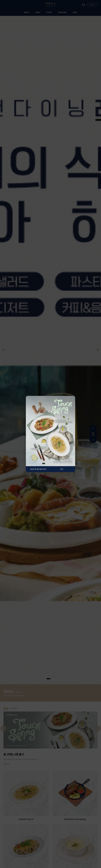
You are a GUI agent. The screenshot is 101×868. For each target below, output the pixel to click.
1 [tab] (44, 463)
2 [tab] (47, 463)
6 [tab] (58, 463)
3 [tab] (50, 463)
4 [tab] (53, 463)
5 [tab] (55, 463)
